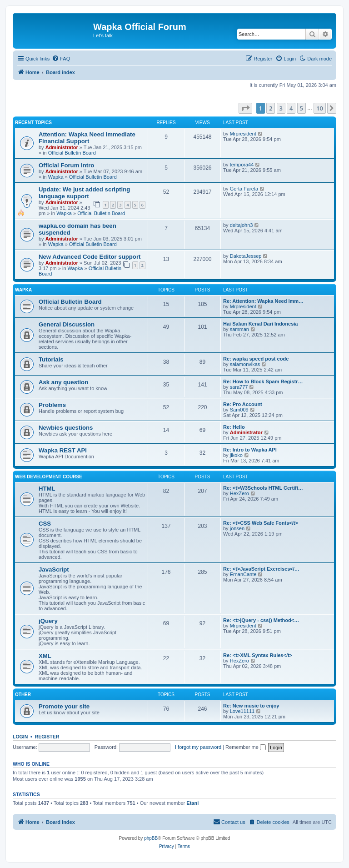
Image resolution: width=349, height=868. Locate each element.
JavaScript (54, 569)
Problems (52, 405)
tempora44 (242, 165)
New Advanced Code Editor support (90, 257)
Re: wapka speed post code (256, 359)
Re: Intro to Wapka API (250, 450)
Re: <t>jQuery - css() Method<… (261, 620)
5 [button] (302, 108)
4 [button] (291, 108)
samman (239, 329)
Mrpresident (243, 134)
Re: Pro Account (243, 404)
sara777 (239, 387)
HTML (47, 489)
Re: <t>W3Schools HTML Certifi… (263, 488)
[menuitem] (61, 59)
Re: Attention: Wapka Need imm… (263, 301)
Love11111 (242, 711)
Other (23, 695)
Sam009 (239, 410)
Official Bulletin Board (72, 153)
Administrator (62, 147)
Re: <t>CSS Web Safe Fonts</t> (261, 523)
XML (45, 656)
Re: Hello (234, 427)
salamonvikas (245, 364)
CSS (45, 524)
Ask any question (63, 382)
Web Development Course (49, 477)
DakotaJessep (246, 256)
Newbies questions (66, 428)
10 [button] (320, 108)
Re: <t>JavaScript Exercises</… (261, 569)
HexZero (239, 493)
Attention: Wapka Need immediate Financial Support (87, 138)
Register (47, 737)
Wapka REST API (63, 450)
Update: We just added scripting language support (84, 193)
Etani (192, 803)
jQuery (48, 621)
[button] (245, 108)
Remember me (246, 747)
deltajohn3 (242, 225)
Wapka (56, 177)
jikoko (236, 455)
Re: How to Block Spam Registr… (263, 381)
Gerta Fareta (244, 189)
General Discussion (67, 324)
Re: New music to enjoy (251, 706)
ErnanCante (243, 574)
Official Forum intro (66, 165)
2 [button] (271, 108)
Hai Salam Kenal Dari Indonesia (260, 324)
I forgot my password (198, 747)
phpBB (151, 838)
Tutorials (51, 359)
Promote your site (64, 706)
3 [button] (281, 108)
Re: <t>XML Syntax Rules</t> (258, 655)
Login (20, 737)
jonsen (237, 528)
